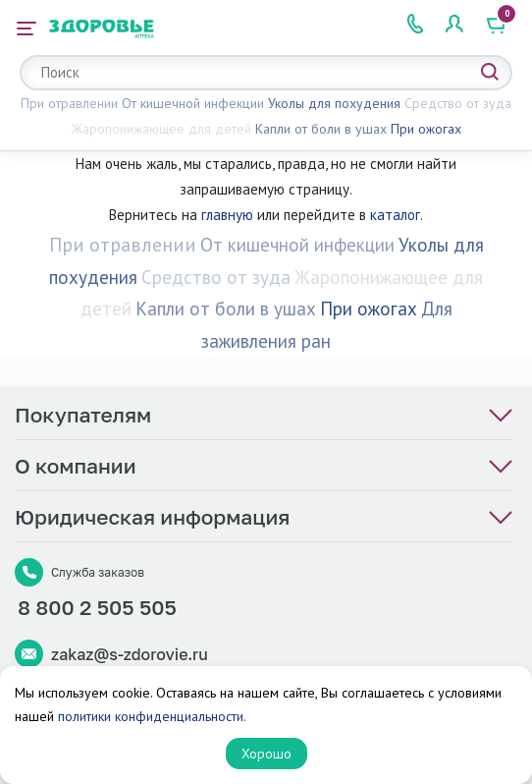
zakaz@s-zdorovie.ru (130, 654)
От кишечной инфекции (193, 103)
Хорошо (266, 754)
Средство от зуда (458, 103)
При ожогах (426, 129)
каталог (395, 215)
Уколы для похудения (334, 103)
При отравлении (69, 103)
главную (227, 215)
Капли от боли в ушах (321, 129)
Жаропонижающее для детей (161, 129)
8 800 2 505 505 (97, 607)
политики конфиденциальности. (152, 716)
